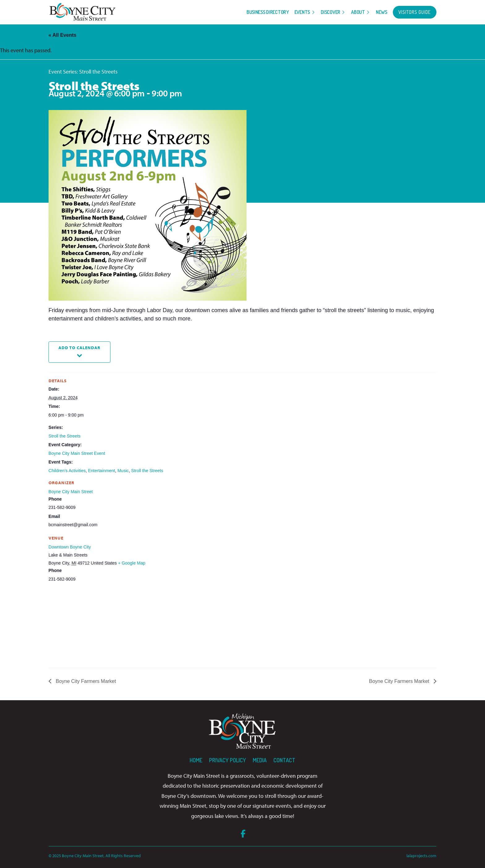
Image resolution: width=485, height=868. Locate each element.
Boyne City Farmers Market (85, 681)
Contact (284, 760)
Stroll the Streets (65, 436)
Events (302, 12)
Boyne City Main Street (71, 492)
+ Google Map (131, 563)
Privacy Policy (227, 760)
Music (123, 471)
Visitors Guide (415, 12)
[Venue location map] (81, 626)
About (358, 12)
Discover (330, 12)
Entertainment (102, 471)
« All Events (62, 35)
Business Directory (268, 12)
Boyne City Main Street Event (77, 453)
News (382, 12)
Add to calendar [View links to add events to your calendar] (79, 347)
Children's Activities (67, 471)
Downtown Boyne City (70, 547)
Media (260, 760)
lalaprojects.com (421, 855)
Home (196, 760)
